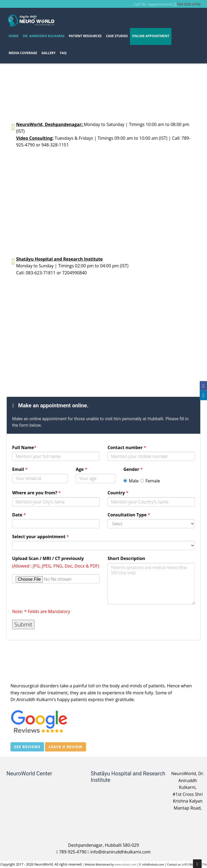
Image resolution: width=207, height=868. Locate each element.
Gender (133, 469)
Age (82, 469)
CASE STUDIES (117, 36)
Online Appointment (151, 36)
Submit (23, 624)
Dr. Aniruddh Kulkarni (44, 36)
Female (150, 481)
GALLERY (49, 53)
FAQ (63, 53)
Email (20, 469)
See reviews (27, 747)
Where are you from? (36, 493)
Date (19, 515)
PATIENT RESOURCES (85, 36)
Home (14, 36)
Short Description (126, 558)
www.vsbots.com (125, 864)
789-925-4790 (189, 4)
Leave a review (65, 747)
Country (118, 493)
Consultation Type (129, 515)
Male (131, 481)
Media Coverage (23, 53)
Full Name (24, 447)
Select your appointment (41, 537)
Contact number (127, 447)
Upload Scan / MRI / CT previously (48, 558)
